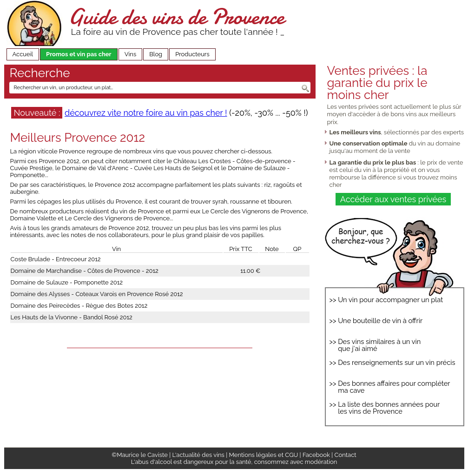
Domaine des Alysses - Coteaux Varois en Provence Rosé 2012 (97, 294)
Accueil (23, 54)
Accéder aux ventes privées (393, 199)
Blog (156, 54)
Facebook (316, 455)
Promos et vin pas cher (79, 54)
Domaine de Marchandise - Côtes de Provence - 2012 (85, 271)
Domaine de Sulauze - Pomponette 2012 (67, 282)
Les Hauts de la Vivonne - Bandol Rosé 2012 (72, 317)
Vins (131, 54)
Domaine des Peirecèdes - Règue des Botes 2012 (79, 306)
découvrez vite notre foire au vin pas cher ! (146, 113)
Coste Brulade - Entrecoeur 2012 (56, 259)
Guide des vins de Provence (176, 17)
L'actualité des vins (198, 455)
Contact (346, 455)
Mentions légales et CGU (264, 455)
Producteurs (192, 54)
